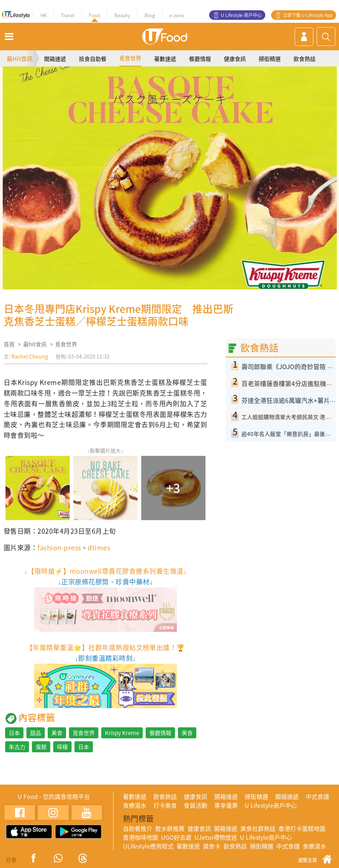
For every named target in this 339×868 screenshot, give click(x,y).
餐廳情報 (200, 59)
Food (94, 15)
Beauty (122, 15)
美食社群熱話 (258, 828)
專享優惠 (226, 805)
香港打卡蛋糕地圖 (302, 828)
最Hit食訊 (20, 58)
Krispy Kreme (122, 733)
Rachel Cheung (30, 356)
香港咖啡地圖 (141, 837)
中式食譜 (317, 796)
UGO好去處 (176, 837)
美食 (57, 733)
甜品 (36, 733)
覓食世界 (130, 58)
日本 (14, 733)
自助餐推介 (138, 828)
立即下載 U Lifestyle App (308, 15)
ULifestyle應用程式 (148, 846)
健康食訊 (235, 59)
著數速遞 (165, 59)
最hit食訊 (35, 344)
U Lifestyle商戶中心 (271, 805)
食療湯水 (135, 805)
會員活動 (196, 805)
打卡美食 (165, 805)
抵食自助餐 (93, 59)
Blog (150, 15)
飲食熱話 (305, 59)
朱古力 (17, 747)
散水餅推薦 (170, 828)
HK (43, 15)
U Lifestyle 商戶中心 (241, 15)
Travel (68, 15)
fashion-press (59, 548)
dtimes (99, 548)
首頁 (9, 344)
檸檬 (62, 747)
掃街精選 (270, 59)
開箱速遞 (55, 59)
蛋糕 (41, 747)
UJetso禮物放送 (216, 837)
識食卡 (212, 846)
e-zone (177, 15)
